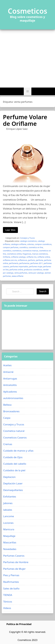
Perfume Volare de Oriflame (25, 120)
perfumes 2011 (37, 263)
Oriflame (7, 257)
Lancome (9, 516)
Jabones (8, 503)
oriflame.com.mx (10, 260)
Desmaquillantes (13, 490)
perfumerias (24, 263)
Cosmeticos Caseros (15, 437)
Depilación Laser (13, 483)
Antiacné (8, 372)
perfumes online (16, 270)
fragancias (27, 254)
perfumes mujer (36, 267)
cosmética (24, 247)
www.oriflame (18, 276)
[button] (28, 91)
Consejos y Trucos (27, 238)
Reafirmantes (11, 582)
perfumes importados (19, 267)
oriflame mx (32, 257)
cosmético (7, 251)
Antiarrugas (10, 378)
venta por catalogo (36, 273)
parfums (32, 260)
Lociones (8, 523)
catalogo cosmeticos (28, 241)
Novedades (10, 549)
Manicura (9, 529)
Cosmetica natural (14, 431)
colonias (31, 244)
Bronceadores (11, 411)
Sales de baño (11, 588)
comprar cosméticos (43, 244)
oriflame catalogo (18, 257)
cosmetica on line (36, 247)
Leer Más (10, 230)
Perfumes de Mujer (14, 569)
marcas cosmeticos (40, 254)
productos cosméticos (33, 270)
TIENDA (8, 595)
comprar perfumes (11, 247)
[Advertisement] (27, 58)
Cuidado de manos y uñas (18, 451)
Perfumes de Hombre (16, 562)
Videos (7, 608)
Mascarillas (10, 542)
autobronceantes (13, 398)
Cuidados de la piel (14, 470)
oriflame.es (23, 260)
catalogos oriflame (19, 244)
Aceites (7, 365)
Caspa (7, 418)
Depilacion (9, 477)
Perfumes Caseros (14, 556)
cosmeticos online (14, 254)
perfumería (14, 263)
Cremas (8, 444)
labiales (8, 510)
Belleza (7, 405)
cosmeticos (17, 251)
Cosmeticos (27, 11)
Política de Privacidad (19, 624)
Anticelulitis (10, 385)
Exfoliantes (10, 496)
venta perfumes (21, 273)
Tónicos (8, 602)
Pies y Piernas (11, 575)
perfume (40, 260)
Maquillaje (9, 536)
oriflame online (44, 257)
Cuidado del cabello (15, 464)
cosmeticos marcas (30, 251)
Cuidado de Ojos (13, 457)
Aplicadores (10, 392)
